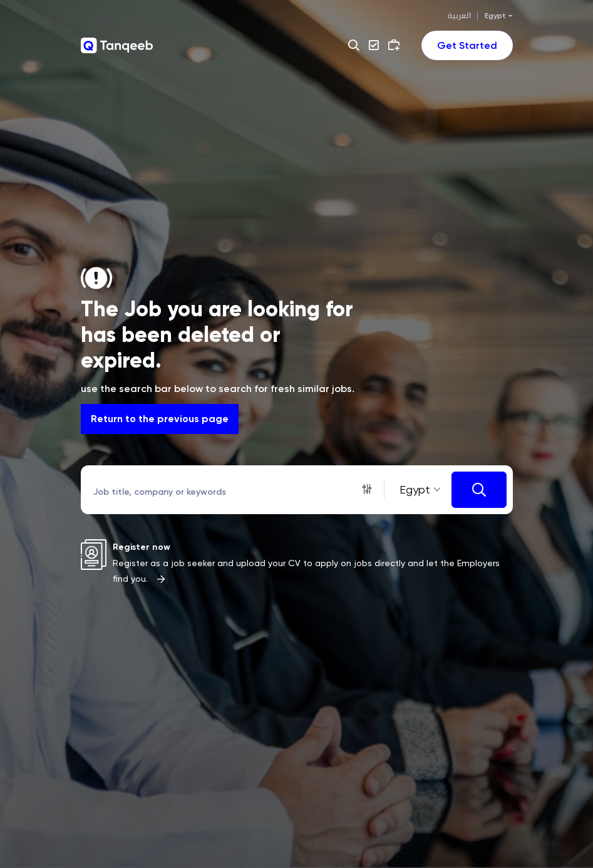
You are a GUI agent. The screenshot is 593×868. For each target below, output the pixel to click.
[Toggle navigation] (467, 45)
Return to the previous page (160, 419)
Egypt (495, 16)
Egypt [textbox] (415, 489)
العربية (459, 16)
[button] (355, 45)
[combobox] (418, 490)
